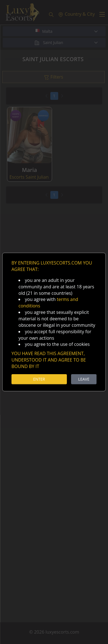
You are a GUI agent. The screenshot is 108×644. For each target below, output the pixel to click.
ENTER (39, 379)
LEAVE (84, 379)
